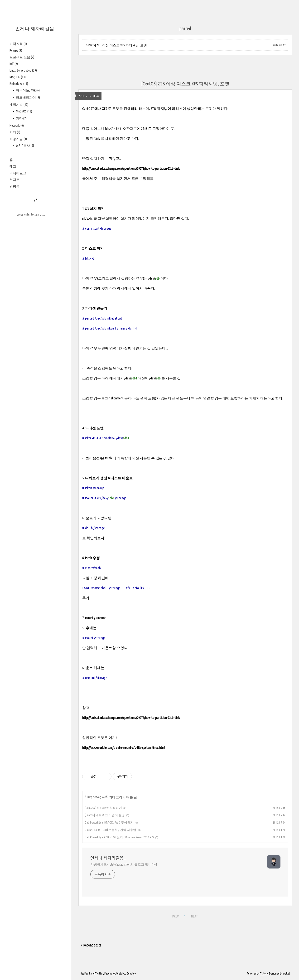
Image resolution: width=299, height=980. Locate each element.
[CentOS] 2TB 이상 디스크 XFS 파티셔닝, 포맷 (116, 45)
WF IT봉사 (25, 146)
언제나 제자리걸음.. (36, 28)
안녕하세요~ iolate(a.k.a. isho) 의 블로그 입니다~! (124, 864)
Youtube (121, 973)
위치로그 (16, 180)
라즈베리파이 (28, 97)
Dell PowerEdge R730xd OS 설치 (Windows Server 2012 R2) (119, 837)
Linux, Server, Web (23, 70)
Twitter (99, 973)
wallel (286, 973)
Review (16, 50)
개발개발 (19, 105)
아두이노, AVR (27, 90)
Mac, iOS (18, 77)
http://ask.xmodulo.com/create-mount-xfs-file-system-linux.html (124, 748)
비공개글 (18, 139)
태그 (13, 166)
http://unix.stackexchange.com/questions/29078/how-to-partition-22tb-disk (131, 168)
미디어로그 (18, 173)
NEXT (195, 916)
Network (17, 126)
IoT (14, 64)
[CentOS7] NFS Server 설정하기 (103, 808)
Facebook (110, 973)
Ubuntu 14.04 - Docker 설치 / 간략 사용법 (111, 830)
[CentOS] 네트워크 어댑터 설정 (105, 815)
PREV (176, 916)
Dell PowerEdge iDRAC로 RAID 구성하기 (109, 822)
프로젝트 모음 (22, 57)
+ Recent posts (91, 945)
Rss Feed (85, 973)
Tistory (264, 973)
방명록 (14, 186)
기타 (21, 118)
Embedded (19, 84)
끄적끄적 (18, 44)
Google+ (131, 973)
